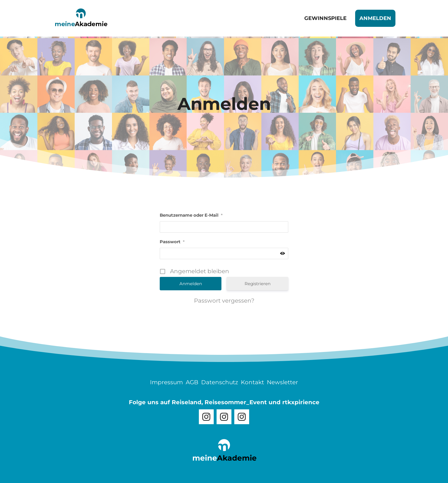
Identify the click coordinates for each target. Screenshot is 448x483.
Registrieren (258, 284)
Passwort (172, 242)
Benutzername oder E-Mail (191, 215)
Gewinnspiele (325, 18)
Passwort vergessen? (224, 301)
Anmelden (375, 18)
